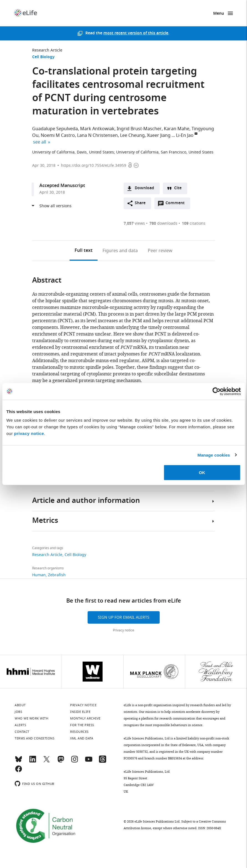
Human (39, 575)
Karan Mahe (177, 129)
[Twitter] (47, 762)
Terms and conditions (35, 738)
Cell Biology (43, 57)
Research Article (47, 50)
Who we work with (31, 718)
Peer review (160, 251)
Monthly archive (85, 718)
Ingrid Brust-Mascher (139, 129)
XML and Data (82, 738)
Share (140, 203)
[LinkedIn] (33, 762)
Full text (84, 251)
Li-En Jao (185, 135)
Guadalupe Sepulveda (55, 129)
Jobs (18, 712)
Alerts (20, 725)
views (134, 223)
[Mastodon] (61, 762)
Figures (120, 251)
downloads (163, 223)
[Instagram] (75, 762)
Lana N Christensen (97, 135)
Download (144, 188)
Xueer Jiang (159, 135)
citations (194, 223)
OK (202, 473)
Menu (219, 14)
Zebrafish (57, 575)
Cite (178, 188)
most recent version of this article (136, 33)
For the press (82, 725)
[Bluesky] (19, 762)
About (20, 705)
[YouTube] (89, 762)
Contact (22, 732)
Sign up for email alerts (124, 617)
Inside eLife (80, 712)
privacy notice (29, 433)
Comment (177, 204)
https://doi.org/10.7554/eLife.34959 (94, 166)
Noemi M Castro (58, 135)
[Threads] (103, 762)
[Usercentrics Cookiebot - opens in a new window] (216, 391)
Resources (79, 732)
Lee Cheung (132, 135)
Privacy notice (123, 630)
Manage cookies (214, 455)
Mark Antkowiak (97, 129)
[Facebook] (19, 771)
